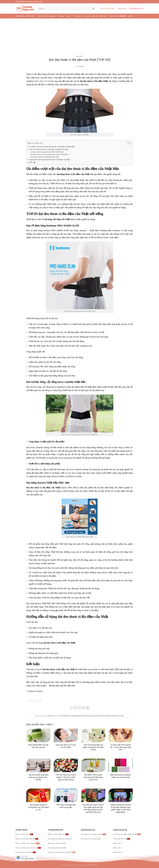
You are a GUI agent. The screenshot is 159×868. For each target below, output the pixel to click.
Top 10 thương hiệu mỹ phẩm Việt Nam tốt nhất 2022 (93, 747)
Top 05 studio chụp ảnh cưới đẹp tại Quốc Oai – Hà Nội (38, 777)
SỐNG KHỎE (31, 16)
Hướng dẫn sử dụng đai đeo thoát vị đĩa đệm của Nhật (50, 159)
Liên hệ (131, 16)
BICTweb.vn (94, 865)
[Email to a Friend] (80, 708)
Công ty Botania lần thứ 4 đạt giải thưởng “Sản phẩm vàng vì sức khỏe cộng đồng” (121, 808)
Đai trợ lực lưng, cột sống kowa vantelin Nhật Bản (51, 154)
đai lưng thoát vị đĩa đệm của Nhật (113, 716)
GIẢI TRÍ (95, 16)
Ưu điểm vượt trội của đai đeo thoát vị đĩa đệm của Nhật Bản (52, 147)
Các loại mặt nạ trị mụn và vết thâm (66, 746)
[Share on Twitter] (76, 708)
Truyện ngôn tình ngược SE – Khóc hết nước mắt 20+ (121, 747)
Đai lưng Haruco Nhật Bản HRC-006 (46, 157)
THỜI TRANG (42, 16)
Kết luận (33, 162)
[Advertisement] (80, 35)
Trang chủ (20, 16)
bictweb (80, 66)
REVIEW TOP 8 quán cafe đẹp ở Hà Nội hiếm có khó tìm (93, 777)
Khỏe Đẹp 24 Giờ (42, 81)
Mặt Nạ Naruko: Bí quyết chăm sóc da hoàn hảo (121, 776)
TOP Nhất (122, 16)
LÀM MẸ (62, 16)
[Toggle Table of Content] (128, 143)
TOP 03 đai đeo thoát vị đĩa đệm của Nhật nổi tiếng (49, 149)
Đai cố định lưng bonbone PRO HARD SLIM (48, 152)
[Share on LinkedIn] (88, 708)
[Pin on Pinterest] (84, 708)
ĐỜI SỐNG (113, 16)
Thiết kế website (81, 865)
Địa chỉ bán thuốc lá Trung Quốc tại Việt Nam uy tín (38, 807)
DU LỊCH (87, 16)
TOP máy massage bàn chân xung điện (66, 806)
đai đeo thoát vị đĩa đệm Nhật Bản (72, 716)
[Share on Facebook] (72, 708)
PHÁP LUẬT (104, 16)
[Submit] (94, 9)
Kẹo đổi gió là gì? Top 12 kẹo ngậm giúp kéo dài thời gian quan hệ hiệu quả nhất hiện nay (93, 808)
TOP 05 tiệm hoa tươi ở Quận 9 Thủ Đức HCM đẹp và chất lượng (66, 777)
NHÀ (69, 16)
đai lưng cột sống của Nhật (93, 716)
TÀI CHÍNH (78, 16)
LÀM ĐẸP (53, 16)
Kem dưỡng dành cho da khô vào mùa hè (38, 746)
